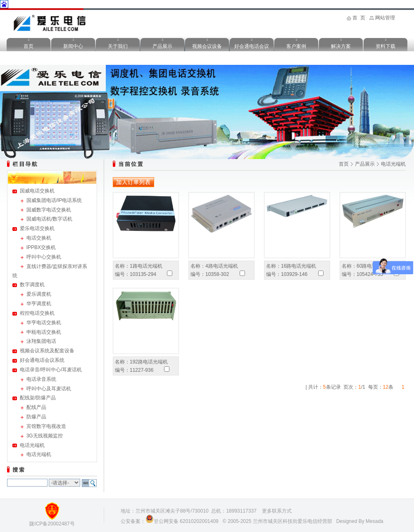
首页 (29, 46)
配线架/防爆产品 (38, 398)
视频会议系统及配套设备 (47, 351)
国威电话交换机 (37, 191)
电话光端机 (32, 445)
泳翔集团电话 (41, 341)
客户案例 (296, 46)
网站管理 (385, 18)
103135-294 (143, 274)
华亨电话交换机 (44, 323)
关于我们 (118, 46)
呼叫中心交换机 (44, 257)
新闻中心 (73, 46)
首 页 (359, 18)
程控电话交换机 (37, 313)
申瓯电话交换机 (44, 332)
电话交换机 (39, 238)
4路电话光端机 (222, 266)
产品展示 (162, 46)
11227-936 (142, 370)
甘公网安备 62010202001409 (186, 521)
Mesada (375, 521)
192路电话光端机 (149, 362)
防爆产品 (36, 417)
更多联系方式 (277, 511)
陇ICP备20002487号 (52, 524)
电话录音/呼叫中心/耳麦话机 (51, 370)
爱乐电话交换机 (37, 228)
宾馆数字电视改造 (46, 426)
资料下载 (385, 46)
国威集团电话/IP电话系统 (54, 200)
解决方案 (341, 46)
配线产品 (36, 407)
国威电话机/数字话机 (49, 219)
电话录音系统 (41, 379)
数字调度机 (32, 285)
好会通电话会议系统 (42, 360)
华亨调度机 (39, 304)
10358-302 (217, 274)
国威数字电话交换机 (49, 210)
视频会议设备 (207, 46)
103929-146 (294, 274)
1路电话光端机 (146, 266)
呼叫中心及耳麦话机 (49, 389)
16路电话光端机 (299, 266)
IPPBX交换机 (41, 247)
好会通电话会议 (252, 46)
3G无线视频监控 (45, 436)
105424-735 (370, 274)
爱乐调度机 (39, 294)
